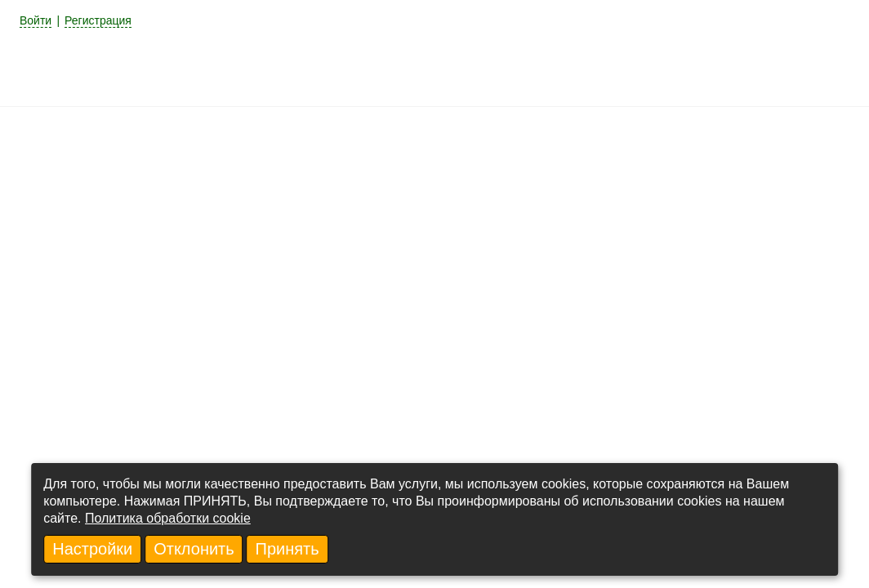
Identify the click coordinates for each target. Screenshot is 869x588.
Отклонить (194, 549)
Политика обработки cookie (168, 518)
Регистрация (98, 20)
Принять (287, 549)
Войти (36, 20)
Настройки (92, 549)
